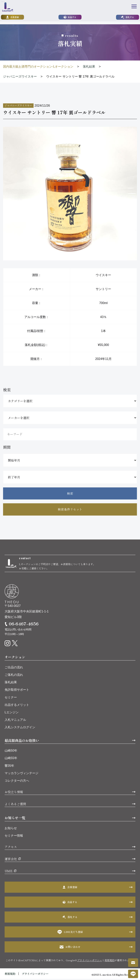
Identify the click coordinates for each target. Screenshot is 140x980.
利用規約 (110, 961)
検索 (70, 493)
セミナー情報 (14, 837)
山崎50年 (11, 752)
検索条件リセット (70, 509)
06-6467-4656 (24, 624)
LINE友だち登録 (70, 933)
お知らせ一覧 (15, 819)
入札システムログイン (20, 728)
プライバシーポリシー (90, 961)
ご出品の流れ (14, 668)
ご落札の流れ (14, 676)
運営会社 (11, 860)
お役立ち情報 (14, 793)
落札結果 (11, 683)
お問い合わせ (70, 948)
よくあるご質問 (15, 805)
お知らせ (11, 829)
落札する (128, 18)
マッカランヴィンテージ (21, 774)
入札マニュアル (15, 721)
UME (9, 872)
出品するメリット (17, 706)
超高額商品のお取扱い (22, 741)
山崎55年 (11, 759)
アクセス (11, 848)
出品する (70, 18)
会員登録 (12, 18)
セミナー (11, 698)
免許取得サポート (17, 691)
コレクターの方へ (17, 782)
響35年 (9, 767)
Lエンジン (12, 713)
